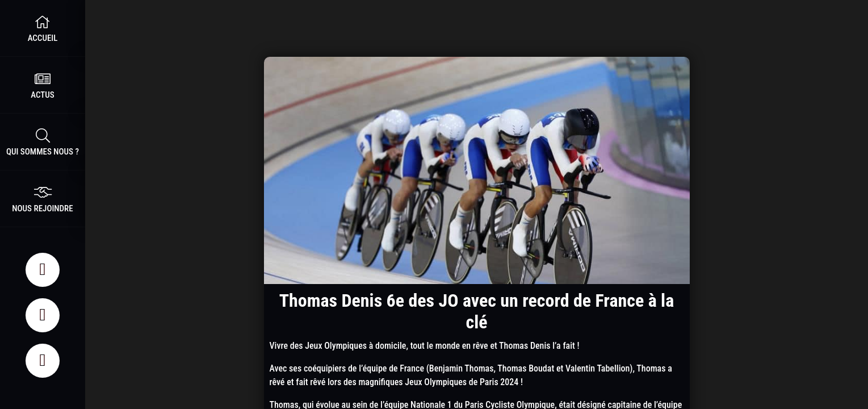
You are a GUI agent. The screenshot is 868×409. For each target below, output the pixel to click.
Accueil (43, 28)
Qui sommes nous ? (43, 142)
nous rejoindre (43, 199)
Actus (43, 85)
